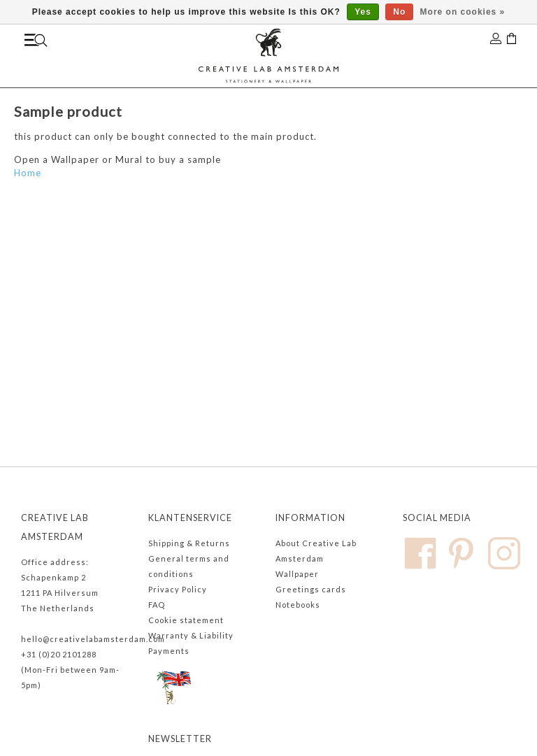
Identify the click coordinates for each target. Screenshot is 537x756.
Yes (363, 12)
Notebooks (298, 605)
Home (28, 173)
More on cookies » (463, 12)
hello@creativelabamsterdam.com (93, 639)
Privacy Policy (178, 589)
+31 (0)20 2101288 (59, 654)
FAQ (157, 605)
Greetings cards (311, 589)
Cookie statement (186, 620)
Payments (169, 651)
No (399, 12)
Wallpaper (297, 574)
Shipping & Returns (189, 543)
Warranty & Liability (191, 635)
